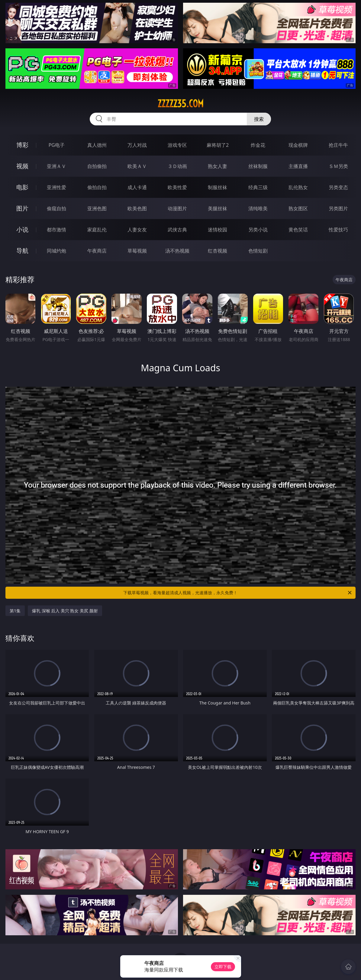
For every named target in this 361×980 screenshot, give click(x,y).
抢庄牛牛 (338, 145)
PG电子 (57, 145)
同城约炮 (56, 251)
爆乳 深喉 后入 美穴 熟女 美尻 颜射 (65, 611)
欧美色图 (137, 208)
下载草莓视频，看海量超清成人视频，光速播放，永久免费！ (238, 593)
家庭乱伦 (97, 230)
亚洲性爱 (56, 187)
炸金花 (258, 145)
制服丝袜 (218, 187)
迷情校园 (218, 230)
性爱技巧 (338, 230)
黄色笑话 (298, 230)
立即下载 (223, 967)
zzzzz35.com (180, 104)
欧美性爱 (177, 187)
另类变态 (338, 187)
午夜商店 (97, 251)
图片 (22, 208)
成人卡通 (137, 187)
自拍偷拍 (97, 166)
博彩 (22, 145)
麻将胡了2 (218, 145)
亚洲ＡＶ (56, 166)
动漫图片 (177, 208)
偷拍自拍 (97, 187)
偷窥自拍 (56, 208)
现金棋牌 (298, 145)
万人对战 (137, 145)
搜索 (259, 119)
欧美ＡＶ (137, 166)
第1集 (15, 611)
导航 (22, 251)
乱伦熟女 (298, 187)
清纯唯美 (258, 208)
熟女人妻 (218, 166)
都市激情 (56, 230)
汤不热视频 (177, 251)
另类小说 (258, 230)
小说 (22, 229)
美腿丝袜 (218, 208)
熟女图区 (298, 208)
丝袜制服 (258, 166)
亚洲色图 (97, 208)
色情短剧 (258, 251)
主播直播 (298, 166)
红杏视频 (218, 251)
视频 (22, 166)
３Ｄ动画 (177, 166)
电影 (22, 187)
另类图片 (338, 208)
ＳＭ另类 (338, 166)
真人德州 (97, 145)
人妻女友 (137, 230)
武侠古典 (177, 230)
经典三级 (258, 187)
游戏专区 (177, 145)
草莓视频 (137, 251)
